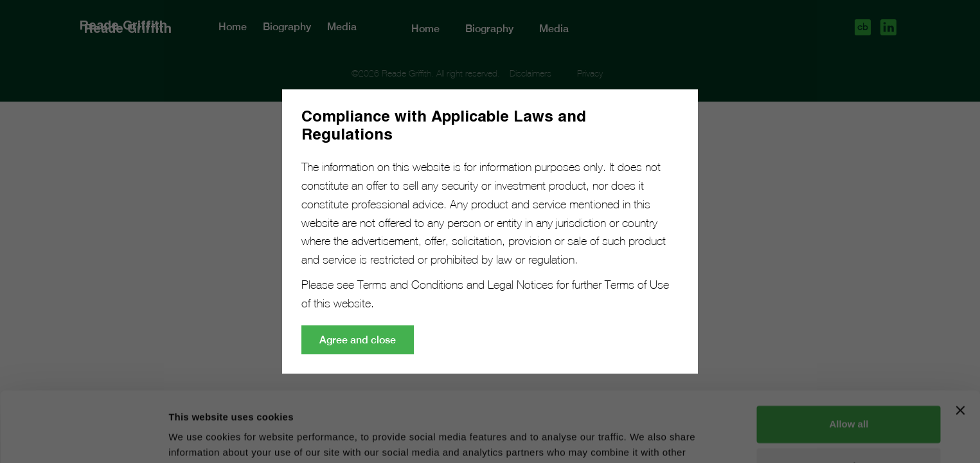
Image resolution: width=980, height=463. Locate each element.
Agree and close (358, 340)
